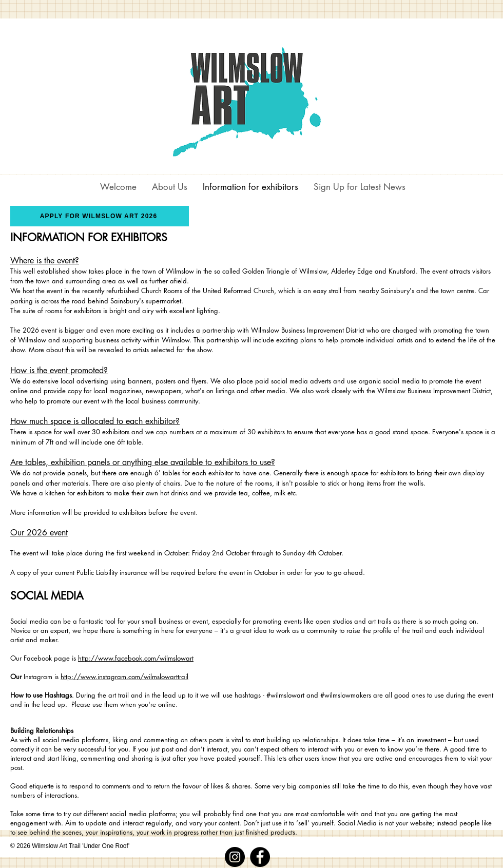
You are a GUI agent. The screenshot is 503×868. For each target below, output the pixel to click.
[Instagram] (235, 857)
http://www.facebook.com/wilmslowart (136, 658)
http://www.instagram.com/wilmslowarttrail (124, 677)
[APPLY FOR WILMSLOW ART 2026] (100, 216)
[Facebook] (260, 857)
